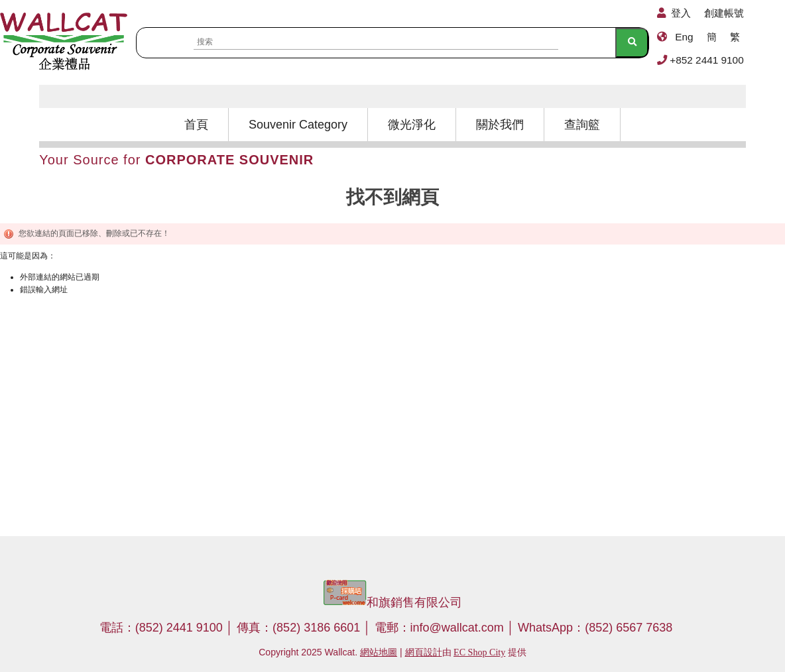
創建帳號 (724, 13)
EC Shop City (479, 652)
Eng (684, 37)
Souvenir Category (298, 125)
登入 (681, 13)
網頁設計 (424, 652)
